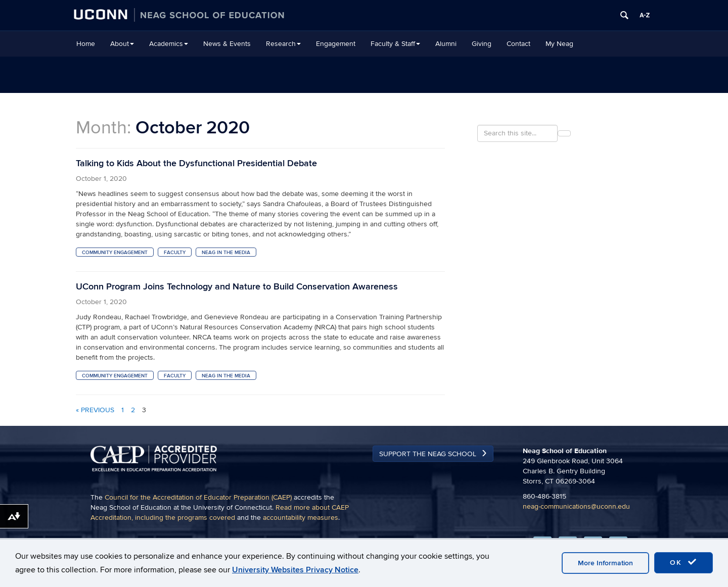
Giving (482, 44)
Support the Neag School (428, 454)
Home (86, 44)
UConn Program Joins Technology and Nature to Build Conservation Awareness (237, 287)
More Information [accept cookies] (605, 563)
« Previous (95, 410)
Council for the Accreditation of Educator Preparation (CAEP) (198, 497)
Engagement (336, 44)
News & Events (227, 44)
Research (283, 44)
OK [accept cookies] (684, 562)
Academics (169, 44)
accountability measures (301, 518)
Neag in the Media (226, 253)
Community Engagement (115, 253)
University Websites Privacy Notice (295, 570)
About (122, 44)
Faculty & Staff (395, 44)
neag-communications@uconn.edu (576, 506)
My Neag (559, 44)
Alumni (446, 44)
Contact (518, 44)
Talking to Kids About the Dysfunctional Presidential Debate (196, 163)
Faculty (175, 253)
